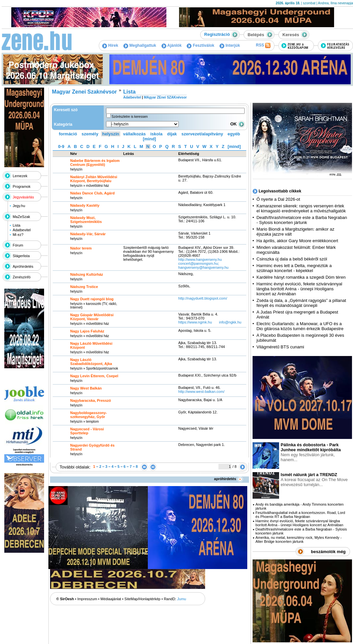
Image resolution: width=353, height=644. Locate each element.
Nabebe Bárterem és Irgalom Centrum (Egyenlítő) (95, 163)
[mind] (149, 139)
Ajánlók (172, 45)
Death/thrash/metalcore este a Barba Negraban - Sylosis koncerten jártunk (302, 220)
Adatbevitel (22, 230)
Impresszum (87, 599)
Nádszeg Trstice (84, 287)
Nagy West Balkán (86, 388)
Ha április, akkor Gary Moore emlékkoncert (297, 241)
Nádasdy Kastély (85, 205)
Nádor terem (81, 248)
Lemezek (20, 176)
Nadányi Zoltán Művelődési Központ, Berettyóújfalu (94, 179)
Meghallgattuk (140, 45)
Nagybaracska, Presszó (91, 400)
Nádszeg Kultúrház (87, 274)
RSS (263, 45)
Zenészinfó (22, 277)
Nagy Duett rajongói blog (92, 299)
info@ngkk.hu (230, 322)
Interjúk (230, 45)
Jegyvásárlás (23, 197)
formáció (68, 134)
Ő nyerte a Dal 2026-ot (278, 199)
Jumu (182, 599)
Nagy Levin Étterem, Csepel (94, 376)
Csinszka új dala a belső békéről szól (292, 259)
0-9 (61, 146)
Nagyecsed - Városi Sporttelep (87, 431)
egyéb (234, 134)
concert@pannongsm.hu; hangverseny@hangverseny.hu (204, 265)
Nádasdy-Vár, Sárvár (88, 234)
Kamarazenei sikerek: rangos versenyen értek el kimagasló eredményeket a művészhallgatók (301, 208)
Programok (22, 186)
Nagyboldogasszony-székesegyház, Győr (89, 415)
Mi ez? (18, 235)
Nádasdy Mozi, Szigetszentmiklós (86, 220)
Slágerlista (21, 256)
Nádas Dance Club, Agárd (92, 193)
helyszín (111, 134)
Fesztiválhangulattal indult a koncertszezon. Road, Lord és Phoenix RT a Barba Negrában (300, 515)
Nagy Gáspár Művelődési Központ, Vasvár (92, 317)
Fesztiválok (200, 45)
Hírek (110, 45)
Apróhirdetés (23, 266)
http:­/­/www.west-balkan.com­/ (201, 392)
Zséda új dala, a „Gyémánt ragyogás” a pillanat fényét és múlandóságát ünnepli (301, 303)
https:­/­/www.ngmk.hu (195, 322)
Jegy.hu (19, 206)
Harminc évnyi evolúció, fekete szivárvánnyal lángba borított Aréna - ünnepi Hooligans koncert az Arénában (299, 289)
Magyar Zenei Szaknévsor (85, 92)
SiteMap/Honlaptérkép (142, 599)
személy (90, 134)
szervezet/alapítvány (202, 134)
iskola (156, 134)
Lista (16, 225)
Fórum (18, 245)
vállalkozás (134, 134)
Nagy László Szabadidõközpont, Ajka (91, 362)
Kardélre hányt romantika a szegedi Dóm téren (301, 277)
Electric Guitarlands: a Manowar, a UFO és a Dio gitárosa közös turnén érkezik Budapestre (300, 326)
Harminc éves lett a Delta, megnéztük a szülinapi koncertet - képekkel (294, 268)
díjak (172, 134)
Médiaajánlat (111, 599)
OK (238, 124)
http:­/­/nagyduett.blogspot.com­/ (203, 298)
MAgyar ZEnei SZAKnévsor (165, 97)
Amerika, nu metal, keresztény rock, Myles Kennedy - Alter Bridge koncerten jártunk (299, 539)
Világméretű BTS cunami (280, 347)
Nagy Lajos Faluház (87, 331)
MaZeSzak (21, 217)
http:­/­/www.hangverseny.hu (200, 259)
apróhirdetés (229, 479)
